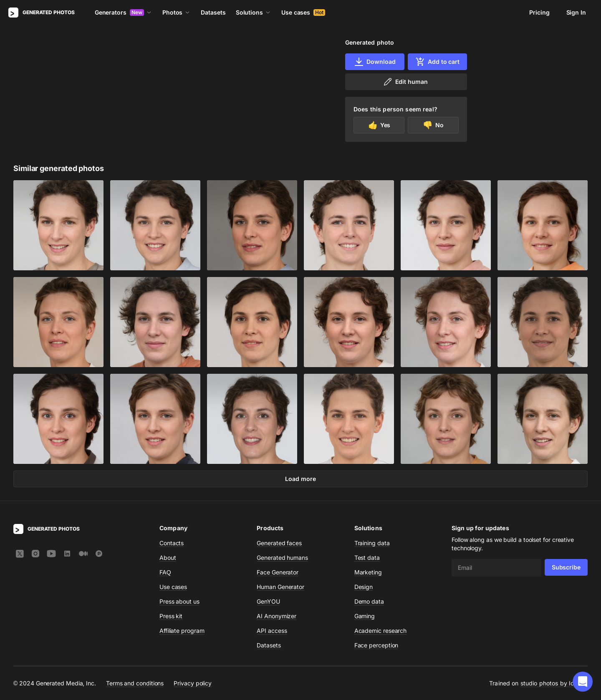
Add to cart (437, 62)
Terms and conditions (135, 683)
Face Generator (278, 572)
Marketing (368, 572)
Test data (367, 558)
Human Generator (280, 587)
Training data (372, 543)
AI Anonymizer (277, 616)
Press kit (171, 616)
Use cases (303, 12)
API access (272, 631)
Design (364, 587)
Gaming (365, 616)
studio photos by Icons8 (554, 683)
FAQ (165, 572)
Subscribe (566, 567)
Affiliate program (182, 631)
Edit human (405, 82)
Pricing (539, 12)
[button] (583, 682)
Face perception (376, 645)
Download (375, 62)
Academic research (381, 631)
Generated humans (282, 558)
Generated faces (279, 543)
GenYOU (268, 601)
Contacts (172, 543)
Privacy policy (193, 683)
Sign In (576, 12)
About (168, 558)
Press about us (179, 601)
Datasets (213, 12)
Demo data (369, 601)
